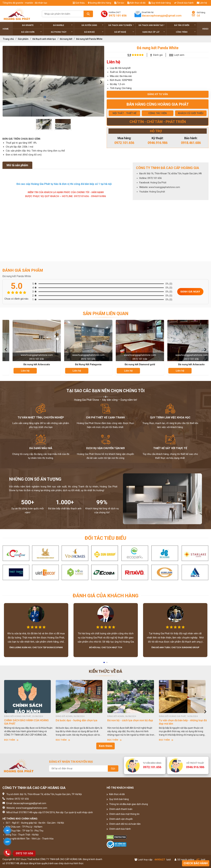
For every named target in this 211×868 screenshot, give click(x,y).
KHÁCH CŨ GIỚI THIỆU (191, 113)
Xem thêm (105, 746)
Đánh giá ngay (190, 292)
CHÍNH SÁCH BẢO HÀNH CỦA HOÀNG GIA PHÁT (78, 722)
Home (6, 29)
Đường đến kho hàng (100, 3)
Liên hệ (202, 3)
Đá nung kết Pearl (28, 364)
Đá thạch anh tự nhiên (121, 25)
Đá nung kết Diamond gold (183, 364)
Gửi (113, 769)
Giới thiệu (79, 3)
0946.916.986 (158, 143)
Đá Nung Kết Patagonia (132, 364)
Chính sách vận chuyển (120, 819)
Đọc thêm (11, 740)
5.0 (129, 55)
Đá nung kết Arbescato (80, 364)
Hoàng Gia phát (157, 192)
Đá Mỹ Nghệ (124, 32)
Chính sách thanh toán (120, 809)
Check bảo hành (184, 3)
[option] (53, 81)
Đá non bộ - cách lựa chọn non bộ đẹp (182, 720)
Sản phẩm (23, 39)
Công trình (186, 32)
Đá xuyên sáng (92, 25)
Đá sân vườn (31, 32)
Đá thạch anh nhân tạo (152, 25)
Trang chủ (8, 39)
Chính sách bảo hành (119, 829)
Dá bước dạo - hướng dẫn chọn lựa (128, 720)
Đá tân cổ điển (185, 25)
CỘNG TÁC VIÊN (158, 113)
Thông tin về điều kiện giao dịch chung (127, 804)
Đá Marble (63, 25)
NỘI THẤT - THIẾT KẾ (124, 113)
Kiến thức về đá (136, 3)
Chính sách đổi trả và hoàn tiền (124, 824)
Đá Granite (32, 25)
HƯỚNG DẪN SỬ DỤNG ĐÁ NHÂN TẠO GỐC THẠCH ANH (27, 722)
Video (205, 29)
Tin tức (119, 3)
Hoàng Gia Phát (158, 183)
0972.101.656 (124, 143)
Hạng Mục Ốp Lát (154, 32)
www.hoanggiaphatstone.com (164, 187)
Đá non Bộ (94, 32)
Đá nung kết (66, 39)
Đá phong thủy (62, 32)
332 (171, 55)
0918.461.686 (191, 143)
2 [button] (107, 664)
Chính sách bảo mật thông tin (123, 814)
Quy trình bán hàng (160, 3)
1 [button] (104, 664)
